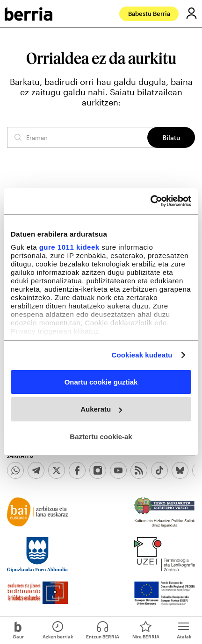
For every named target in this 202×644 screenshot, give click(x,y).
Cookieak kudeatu (142, 355)
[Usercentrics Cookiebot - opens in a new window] (150, 201)
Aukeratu (101, 409)
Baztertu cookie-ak (101, 437)
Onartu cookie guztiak (101, 381)
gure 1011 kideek (69, 247)
